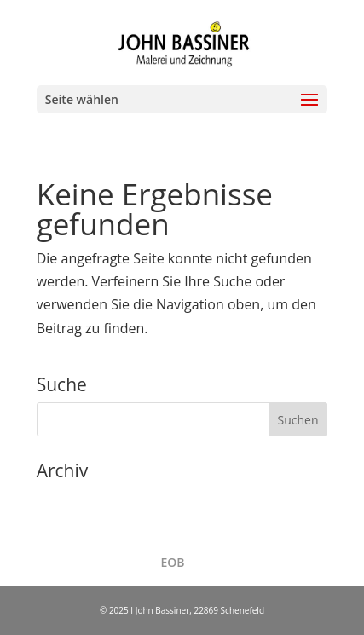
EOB (172, 562)
